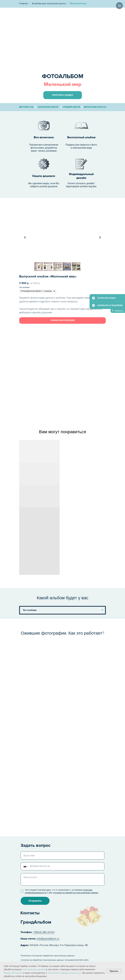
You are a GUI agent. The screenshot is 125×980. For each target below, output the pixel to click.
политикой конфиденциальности (64, 973)
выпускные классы (95, 107)
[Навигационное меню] (119, 6)
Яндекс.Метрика (13, 973)
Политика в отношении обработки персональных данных (48, 956)
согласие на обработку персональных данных (76, 893)
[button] (63, 95)
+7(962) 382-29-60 (44, 932)
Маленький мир (78, 4)
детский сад (26, 107)
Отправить (35, 901)
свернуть (119, 311)
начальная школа (48, 107)
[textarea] (62, 879)
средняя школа (71, 107)
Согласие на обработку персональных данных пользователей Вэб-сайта (55, 960)
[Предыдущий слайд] (25, 237)
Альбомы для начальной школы (49, 4)
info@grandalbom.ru (48, 939)
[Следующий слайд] (100, 237)
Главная (23, 4)
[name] (62, 856)
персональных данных (33, 969)
